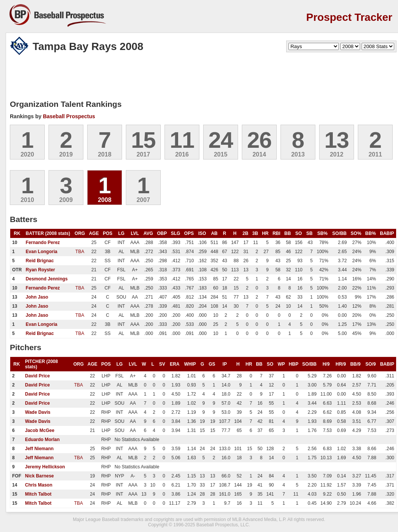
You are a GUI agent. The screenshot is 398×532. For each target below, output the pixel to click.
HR (265, 233)
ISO (202, 233)
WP (281, 364)
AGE (94, 233)
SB (309, 233)
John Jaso (37, 297)
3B (255, 233)
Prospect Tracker (349, 17)
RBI (277, 233)
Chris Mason (39, 485)
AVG (148, 233)
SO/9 (371, 364)
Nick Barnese (39, 476)
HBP (294, 364)
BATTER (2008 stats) (48, 233)
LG (121, 233)
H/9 (326, 364)
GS (212, 364)
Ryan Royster (40, 270)
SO (298, 233)
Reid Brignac (40, 261)
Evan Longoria (42, 252)
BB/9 (355, 364)
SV (162, 364)
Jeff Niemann (39, 449)
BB (288, 233)
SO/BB (339, 233)
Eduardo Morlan (42, 440)
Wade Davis (38, 412)
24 (221, 140)
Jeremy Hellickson (45, 467)
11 (182, 140)
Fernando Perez (43, 243)
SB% (322, 233)
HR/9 (341, 364)
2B (245, 233)
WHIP (190, 364)
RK (17, 233)
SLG (176, 233)
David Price (37, 376)
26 (259, 140)
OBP (162, 233)
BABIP (387, 233)
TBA (80, 252)
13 (337, 140)
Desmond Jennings (47, 279)
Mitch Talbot (38, 494)
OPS (189, 233)
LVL (135, 233)
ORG (80, 233)
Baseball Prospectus (69, 116)
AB (214, 233)
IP (225, 364)
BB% (371, 233)
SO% (356, 233)
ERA (175, 364)
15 (143, 140)
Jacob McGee (40, 430)
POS (107, 233)
